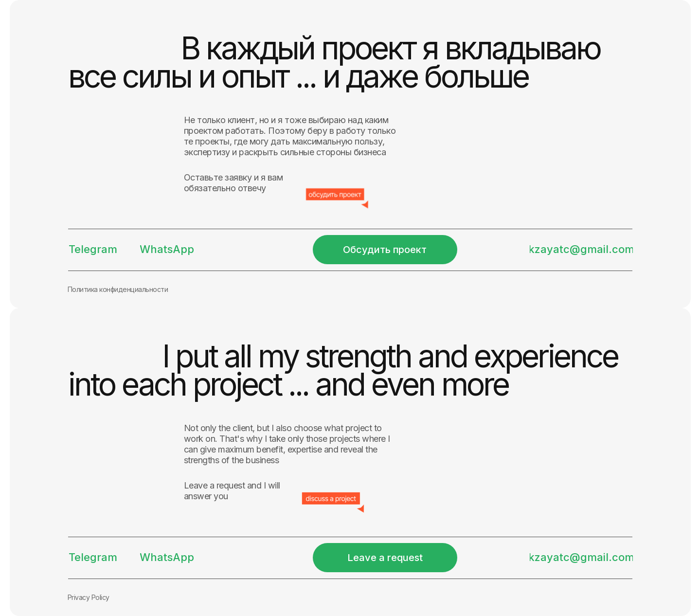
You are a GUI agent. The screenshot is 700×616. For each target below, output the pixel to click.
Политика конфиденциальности (118, 289)
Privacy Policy (89, 597)
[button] (385, 250)
